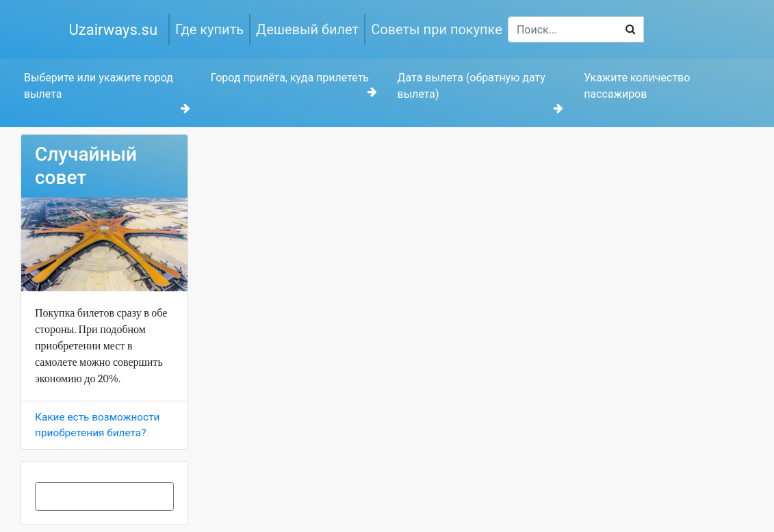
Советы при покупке (437, 29)
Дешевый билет (307, 29)
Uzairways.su (114, 30)
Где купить (209, 29)
